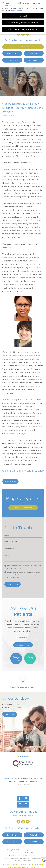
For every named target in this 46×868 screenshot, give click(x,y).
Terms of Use (39, 864)
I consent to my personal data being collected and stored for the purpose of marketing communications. (24, 575)
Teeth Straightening (31, 781)
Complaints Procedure (26, 864)
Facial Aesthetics (30, 785)
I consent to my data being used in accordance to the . (24, 567)
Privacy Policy (17, 568)
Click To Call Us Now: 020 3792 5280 (23, 471)
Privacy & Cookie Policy (11, 864)
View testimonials (23, 645)
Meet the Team (16, 778)
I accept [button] (23, 16)
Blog (13, 77)
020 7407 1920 (12, 60)
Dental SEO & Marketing (29, 856)
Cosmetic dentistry (27, 77)
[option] (23, 623)
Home (5, 77)
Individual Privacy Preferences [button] (23, 29)
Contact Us (34, 60)
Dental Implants (16, 785)
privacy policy (16, 11)
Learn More (10, 714)
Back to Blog (10, 481)
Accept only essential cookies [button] (23, 23)
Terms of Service (22, 861)
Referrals (34, 53)
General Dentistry (29, 778)
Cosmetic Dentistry (15, 781)
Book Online (12, 53)
